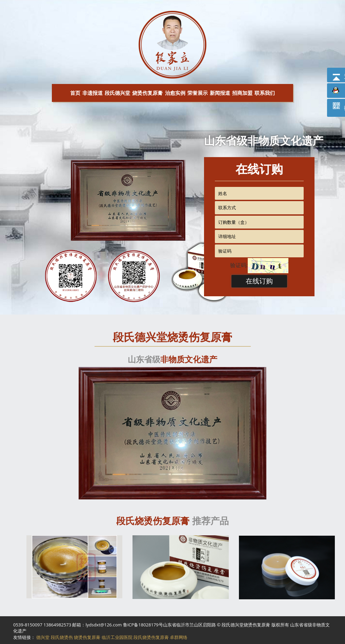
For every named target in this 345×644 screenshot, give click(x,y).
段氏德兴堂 (117, 93)
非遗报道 (93, 93)
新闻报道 (220, 93)
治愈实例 (175, 93)
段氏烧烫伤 (62, 637)
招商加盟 (242, 93)
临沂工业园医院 (117, 637)
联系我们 (265, 93)
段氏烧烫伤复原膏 (151, 637)
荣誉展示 (198, 93)
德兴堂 (43, 637)
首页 (75, 93)
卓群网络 (179, 637)
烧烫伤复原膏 (147, 93)
